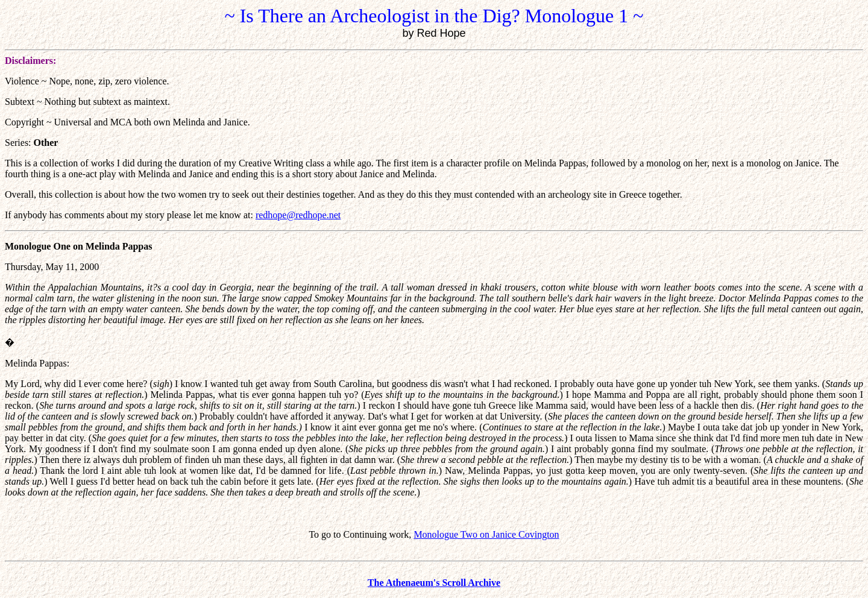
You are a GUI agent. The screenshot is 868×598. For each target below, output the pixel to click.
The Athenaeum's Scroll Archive (434, 583)
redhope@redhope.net (298, 215)
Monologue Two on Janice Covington (486, 534)
